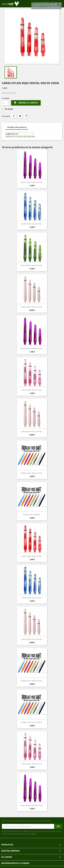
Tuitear (20, 116)
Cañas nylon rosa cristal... (32, 390)
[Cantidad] (5, 103)
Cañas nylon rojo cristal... (32, 556)
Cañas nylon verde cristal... (32, 265)
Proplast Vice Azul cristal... (32, 722)
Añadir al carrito (26, 103)
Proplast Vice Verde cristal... (32, 681)
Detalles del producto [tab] (17, 127)
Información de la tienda (15, 863)
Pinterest (26, 116)
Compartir (14, 116)
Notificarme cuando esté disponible (20, 136)
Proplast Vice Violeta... (32, 515)
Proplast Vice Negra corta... (32, 473)
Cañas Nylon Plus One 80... (32, 307)
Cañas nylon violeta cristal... (32, 182)
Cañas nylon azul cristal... (32, 224)
